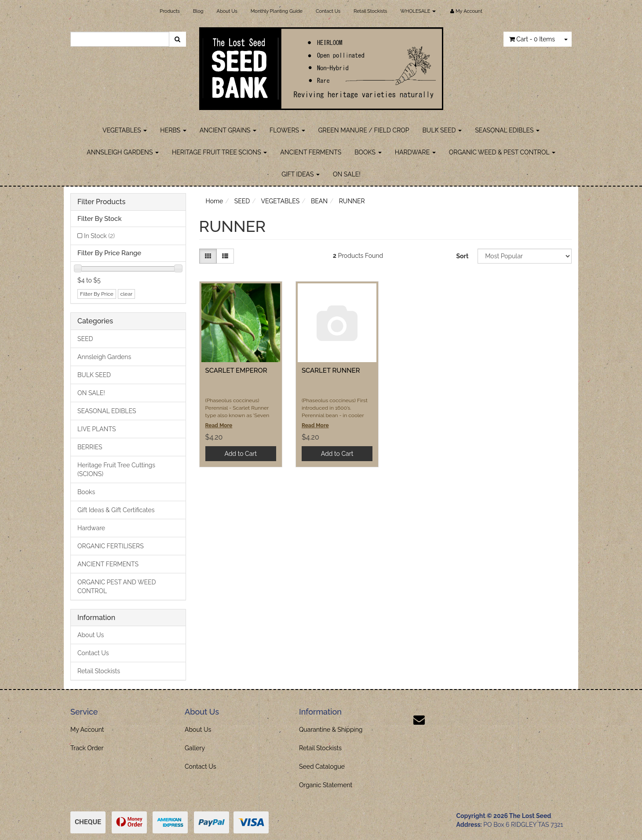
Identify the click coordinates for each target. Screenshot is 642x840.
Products (170, 11)
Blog (198, 11)
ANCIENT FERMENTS (311, 152)
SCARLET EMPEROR (236, 370)
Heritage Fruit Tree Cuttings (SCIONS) (116, 470)
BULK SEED (442, 130)
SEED (85, 339)
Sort (462, 256)
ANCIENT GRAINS (228, 130)
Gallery (195, 748)
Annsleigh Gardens (104, 357)
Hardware (91, 528)
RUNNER (352, 201)
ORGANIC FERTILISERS (111, 546)
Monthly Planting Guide (277, 11)
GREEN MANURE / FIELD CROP (364, 130)
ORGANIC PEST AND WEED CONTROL (117, 587)
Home (215, 201)
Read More (219, 426)
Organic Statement (326, 785)
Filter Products (101, 202)
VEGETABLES (125, 130)
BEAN (319, 201)
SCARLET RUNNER (331, 370)
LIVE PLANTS (97, 429)
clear (127, 294)
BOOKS (368, 152)
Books (86, 492)
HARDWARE (415, 152)
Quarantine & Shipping (331, 730)
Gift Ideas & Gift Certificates (116, 510)
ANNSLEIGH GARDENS (123, 152)
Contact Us (328, 11)
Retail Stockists (370, 11)
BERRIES (90, 447)
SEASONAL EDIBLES (507, 130)
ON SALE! (347, 174)
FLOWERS (287, 130)
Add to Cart (241, 454)
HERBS (173, 130)
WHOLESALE (418, 11)
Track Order (87, 748)
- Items (532, 39)
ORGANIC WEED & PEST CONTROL (502, 152)
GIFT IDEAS (301, 174)
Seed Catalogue (322, 767)
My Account (87, 730)
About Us (227, 11)
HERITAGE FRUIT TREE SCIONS (219, 152)
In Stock (99, 236)
